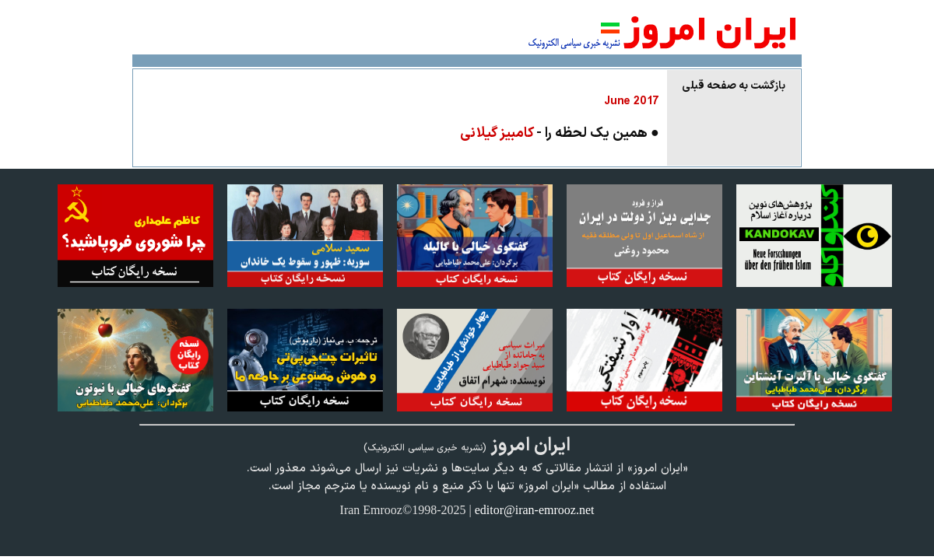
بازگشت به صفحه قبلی (734, 86)
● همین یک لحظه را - (560, 133)
